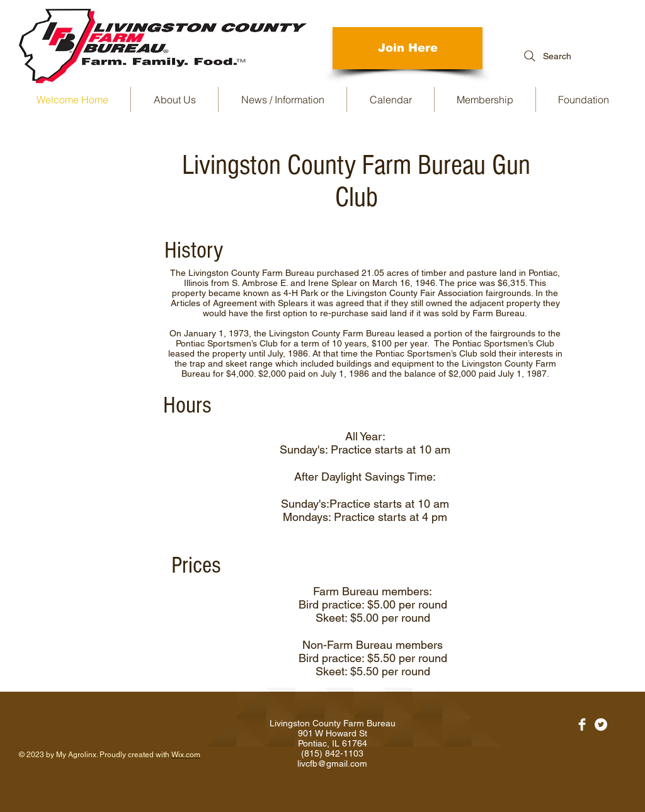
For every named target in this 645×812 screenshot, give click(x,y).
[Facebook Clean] (582, 724)
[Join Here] (408, 48)
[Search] (546, 56)
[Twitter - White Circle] (601, 724)
